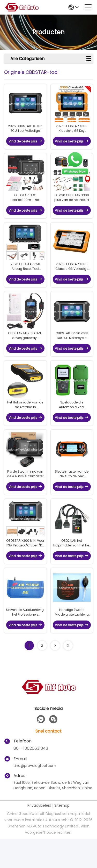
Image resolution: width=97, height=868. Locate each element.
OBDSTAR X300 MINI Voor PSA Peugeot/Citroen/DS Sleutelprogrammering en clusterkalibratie (25, 569)
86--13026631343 (31, 778)
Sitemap (62, 835)
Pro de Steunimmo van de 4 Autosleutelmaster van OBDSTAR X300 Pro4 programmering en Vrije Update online (25, 496)
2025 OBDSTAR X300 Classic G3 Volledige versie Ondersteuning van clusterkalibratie (72, 278)
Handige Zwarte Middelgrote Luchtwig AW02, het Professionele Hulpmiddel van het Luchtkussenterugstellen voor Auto (72, 642)
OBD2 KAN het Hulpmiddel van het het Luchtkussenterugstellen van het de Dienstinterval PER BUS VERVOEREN (72, 569)
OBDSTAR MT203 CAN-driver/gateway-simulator (25, 350)
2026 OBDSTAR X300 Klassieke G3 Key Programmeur (72, 132)
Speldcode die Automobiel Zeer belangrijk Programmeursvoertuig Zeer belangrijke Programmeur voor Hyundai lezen (72, 423)
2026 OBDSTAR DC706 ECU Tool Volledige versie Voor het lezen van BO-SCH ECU (25, 132)
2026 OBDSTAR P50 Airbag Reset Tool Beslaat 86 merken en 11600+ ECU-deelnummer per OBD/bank (25, 278)
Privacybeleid (39, 835)
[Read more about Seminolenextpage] (55, 675)
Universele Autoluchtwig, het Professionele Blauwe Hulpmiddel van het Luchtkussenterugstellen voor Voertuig (25, 642)
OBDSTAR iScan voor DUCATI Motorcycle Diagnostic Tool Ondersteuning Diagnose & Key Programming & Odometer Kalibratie (72, 350)
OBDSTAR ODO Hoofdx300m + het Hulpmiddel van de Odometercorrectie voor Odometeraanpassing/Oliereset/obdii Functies (25, 205)
